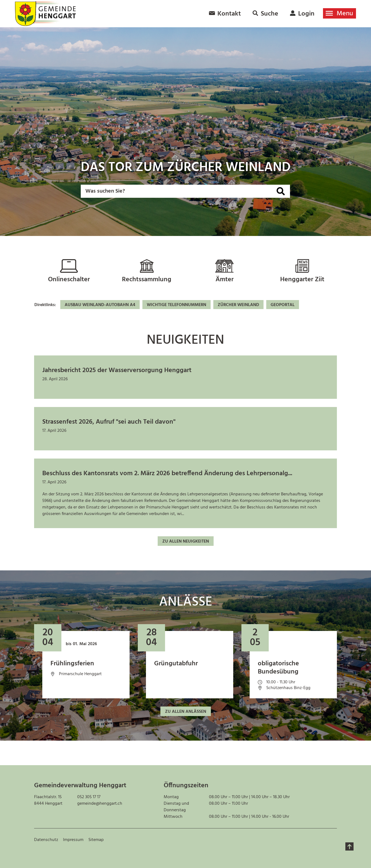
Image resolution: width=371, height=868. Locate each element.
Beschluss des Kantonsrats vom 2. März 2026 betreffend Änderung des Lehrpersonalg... (167, 474)
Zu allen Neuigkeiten (186, 541)
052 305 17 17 (89, 797)
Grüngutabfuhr (176, 664)
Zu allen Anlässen (186, 712)
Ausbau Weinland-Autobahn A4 (100, 305)
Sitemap (96, 840)
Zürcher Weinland (238, 305)
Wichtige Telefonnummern (176, 305)
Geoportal (283, 305)
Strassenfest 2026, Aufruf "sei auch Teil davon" (109, 422)
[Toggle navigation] (339, 13)
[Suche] (281, 191)
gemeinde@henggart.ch (100, 804)
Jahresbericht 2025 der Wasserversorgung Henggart (117, 370)
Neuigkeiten (185, 340)
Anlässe (186, 602)
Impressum (73, 840)
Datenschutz (46, 840)
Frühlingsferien (72, 664)
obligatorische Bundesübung (278, 668)
